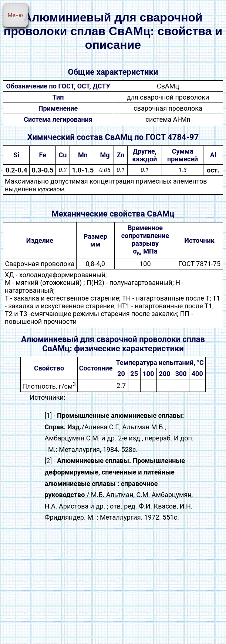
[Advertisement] (113, 586)
